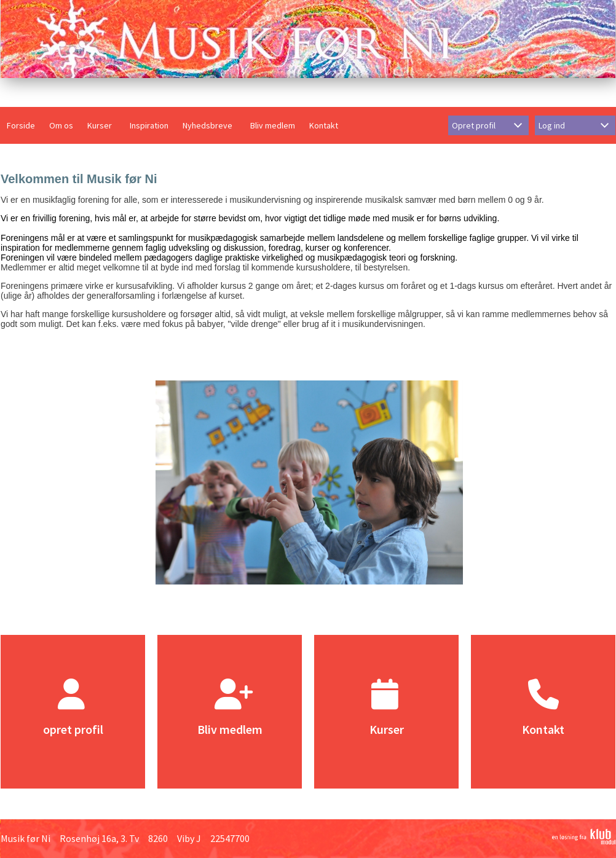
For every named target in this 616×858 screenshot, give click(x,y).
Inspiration (149, 125)
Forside (21, 125)
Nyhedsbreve (207, 125)
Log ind (552, 125)
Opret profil (474, 125)
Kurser (100, 125)
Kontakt (324, 125)
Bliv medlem (273, 125)
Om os (61, 125)
